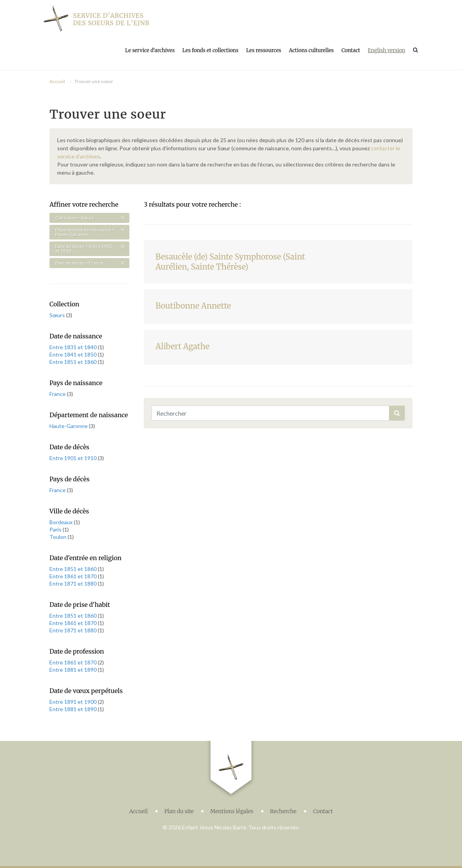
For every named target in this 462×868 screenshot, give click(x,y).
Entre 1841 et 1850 (74, 354)
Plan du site (179, 811)
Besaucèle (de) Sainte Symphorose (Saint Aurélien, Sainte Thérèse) (230, 262)
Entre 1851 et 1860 (74, 362)
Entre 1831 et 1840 (74, 347)
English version (386, 50)
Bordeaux (62, 522)
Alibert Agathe (182, 346)
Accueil (57, 81)
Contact (351, 50)
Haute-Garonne (69, 426)
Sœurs (58, 315)
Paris (56, 529)
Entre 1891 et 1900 (74, 702)
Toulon (59, 537)
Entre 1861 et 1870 (74, 576)
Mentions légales (232, 811)
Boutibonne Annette (193, 306)
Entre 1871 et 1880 (74, 583)
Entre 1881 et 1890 (74, 670)
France (58, 394)
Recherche (283, 811)
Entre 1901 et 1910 (74, 458)
